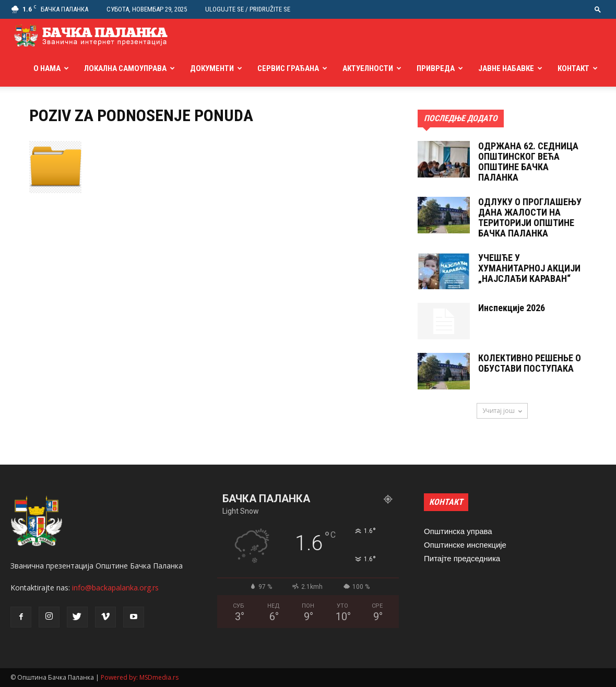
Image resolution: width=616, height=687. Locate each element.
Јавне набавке (506, 68)
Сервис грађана (288, 68)
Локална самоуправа (125, 68)
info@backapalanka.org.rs (115, 588)
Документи (212, 68)
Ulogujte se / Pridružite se (248, 9)
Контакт (573, 68)
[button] (598, 9)
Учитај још (502, 411)
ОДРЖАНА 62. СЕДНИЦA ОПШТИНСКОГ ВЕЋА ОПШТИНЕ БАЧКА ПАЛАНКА (528, 162)
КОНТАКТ (446, 502)
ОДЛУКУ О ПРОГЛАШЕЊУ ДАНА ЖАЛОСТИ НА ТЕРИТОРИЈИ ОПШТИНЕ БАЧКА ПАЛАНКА (530, 217)
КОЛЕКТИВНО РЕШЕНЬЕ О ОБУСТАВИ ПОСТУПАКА (530, 363)
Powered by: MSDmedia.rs (140, 677)
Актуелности (368, 68)
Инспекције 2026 (512, 308)
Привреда (436, 68)
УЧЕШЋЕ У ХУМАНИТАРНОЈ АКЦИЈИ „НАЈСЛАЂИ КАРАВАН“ (529, 268)
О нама (47, 68)
